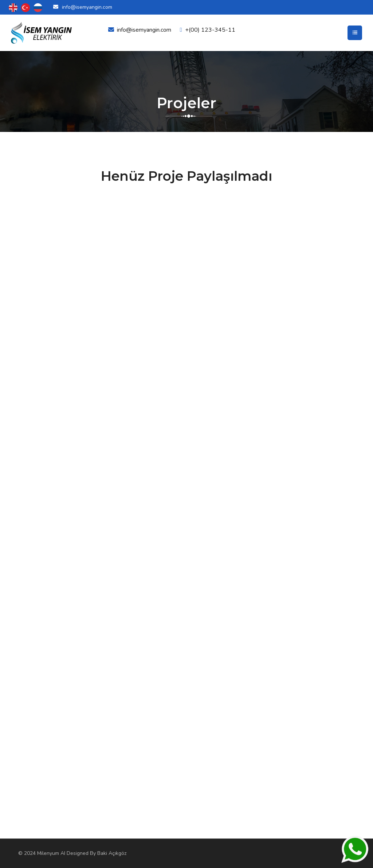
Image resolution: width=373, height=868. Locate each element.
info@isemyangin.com (87, 7)
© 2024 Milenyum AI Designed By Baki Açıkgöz (72, 853)
